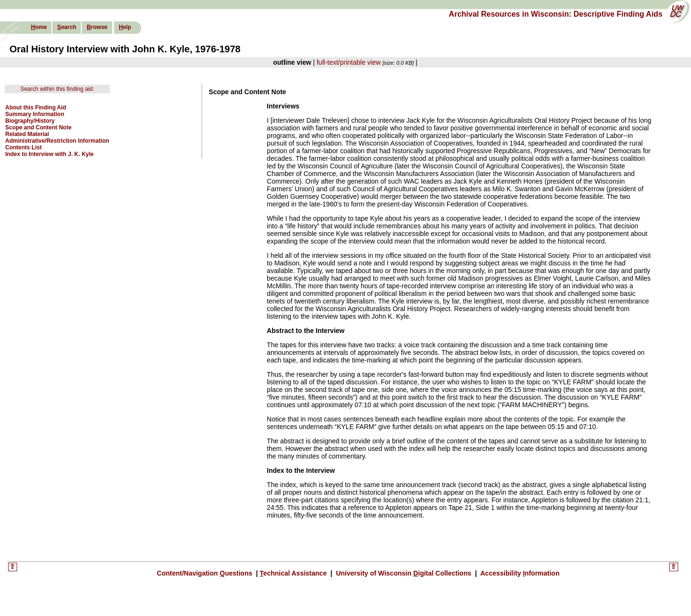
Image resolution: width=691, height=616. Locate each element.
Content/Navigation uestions (206, 573)
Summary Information (35, 114)
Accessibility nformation (519, 573)
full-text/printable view (349, 62)
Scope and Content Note (38, 127)
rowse (97, 27)
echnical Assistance (294, 573)
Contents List (24, 147)
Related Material (27, 134)
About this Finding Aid (36, 108)
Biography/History (30, 121)
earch (67, 27)
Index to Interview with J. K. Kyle (49, 154)
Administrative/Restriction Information (57, 141)
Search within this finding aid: (57, 89)
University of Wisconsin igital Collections (404, 573)
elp (125, 27)
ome (39, 27)
